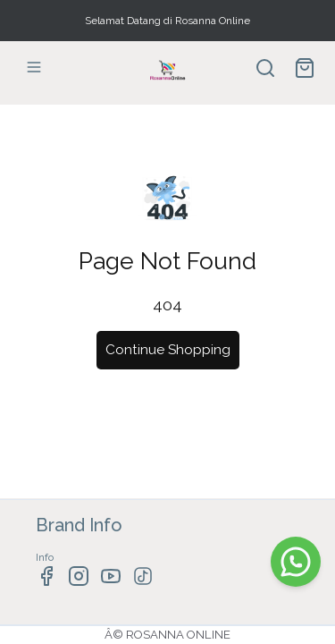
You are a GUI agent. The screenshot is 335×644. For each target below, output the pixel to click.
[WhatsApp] (296, 562)
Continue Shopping (168, 350)
